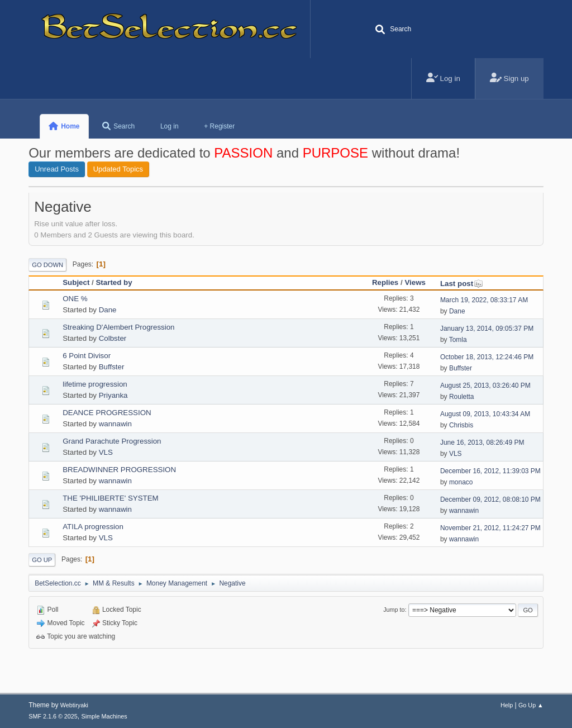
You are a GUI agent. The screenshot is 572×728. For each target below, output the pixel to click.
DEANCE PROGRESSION (107, 413)
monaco (461, 482)
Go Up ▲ (531, 705)
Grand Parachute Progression (112, 441)
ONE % (75, 299)
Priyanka (113, 395)
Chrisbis (461, 425)
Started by (114, 282)
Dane (108, 310)
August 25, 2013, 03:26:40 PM (485, 386)
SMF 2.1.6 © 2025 (53, 716)
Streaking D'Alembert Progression (118, 327)
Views (415, 282)
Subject (76, 282)
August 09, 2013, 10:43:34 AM (485, 414)
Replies (385, 282)
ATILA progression (93, 527)
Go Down (47, 265)
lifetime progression (95, 384)
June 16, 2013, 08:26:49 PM (482, 442)
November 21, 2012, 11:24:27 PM (490, 528)
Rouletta (462, 397)
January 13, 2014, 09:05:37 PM (487, 329)
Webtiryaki (74, 705)
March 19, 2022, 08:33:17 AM (484, 300)
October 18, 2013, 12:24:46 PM (487, 357)
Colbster (113, 338)
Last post (462, 284)
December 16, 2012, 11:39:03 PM (490, 471)
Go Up (42, 560)
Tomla (458, 340)
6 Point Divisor (87, 356)
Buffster (112, 367)
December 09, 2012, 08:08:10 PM (490, 499)
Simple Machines (104, 716)
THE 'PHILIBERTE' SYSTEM (110, 498)
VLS (106, 452)
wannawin (115, 424)
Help (507, 705)
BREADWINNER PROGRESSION (119, 470)
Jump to (394, 610)
